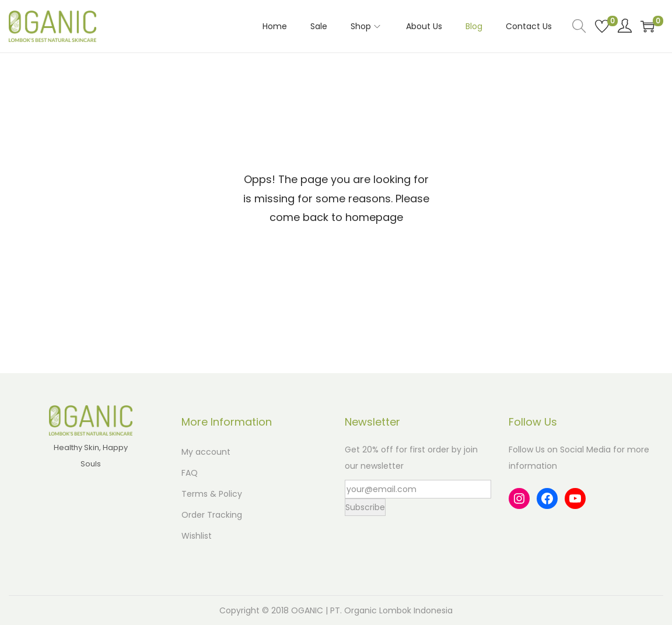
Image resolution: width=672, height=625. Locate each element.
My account (206, 452)
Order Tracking (212, 515)
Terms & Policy (212, 494)
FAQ (190, 473)
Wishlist (197, 536)
